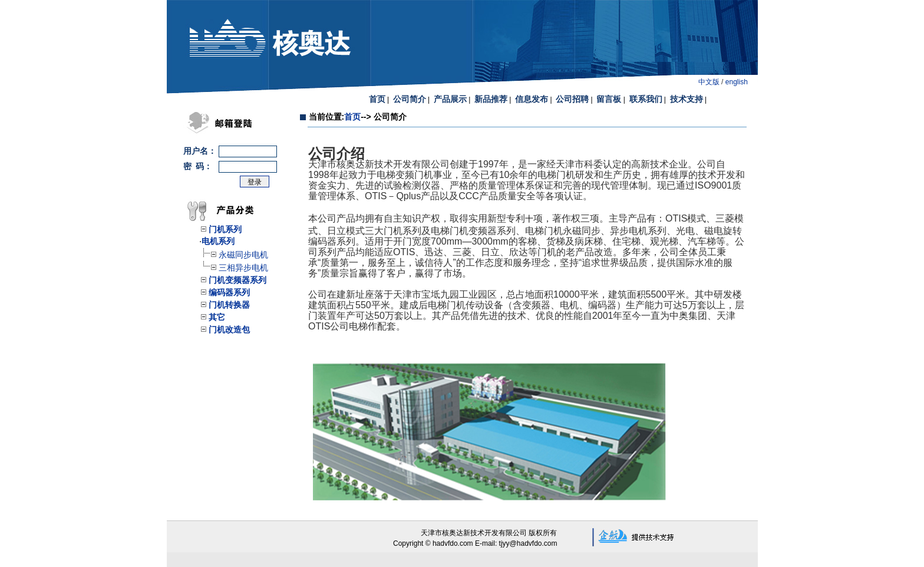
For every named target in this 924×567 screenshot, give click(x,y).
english (737, 82)
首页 (352, 117)
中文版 (709, 82)
